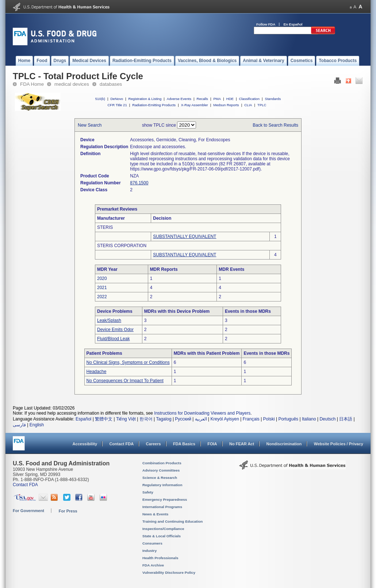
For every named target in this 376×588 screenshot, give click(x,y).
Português (288, 419)
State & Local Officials (162, 536)
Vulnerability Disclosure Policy (169, 572)
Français (251, 419)
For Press (68, 511)
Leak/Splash (109, 320)
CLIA (248, 105)
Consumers (152, 543)
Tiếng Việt (126, 419)
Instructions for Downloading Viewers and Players (202, 413)
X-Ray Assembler (195, 105)
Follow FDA (266, 24)
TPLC (262, 105)
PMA (217, 99)
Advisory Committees (161, 470)
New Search (90, 125)
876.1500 (139, 183)
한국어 (146, 419)
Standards (273, 99)
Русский (183, 419)
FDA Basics (184, 444)
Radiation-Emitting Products (154, 105)
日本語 (346, 419)
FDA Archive (153, 565)
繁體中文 (104, 419)
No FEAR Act (242, 444)
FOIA (212, 444)
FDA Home (32, 84)
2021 (102, 288)
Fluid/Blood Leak (113, 339)
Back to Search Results (275, 125)
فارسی (19, 425)
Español (83, 419)
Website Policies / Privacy (339, 444)
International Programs (162, 507)
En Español (293, 24)
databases (111, 84)
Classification (249, 99)
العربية (201, 419)
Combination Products (162, 463)
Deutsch (327, 419)
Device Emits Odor (115, 330)
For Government (28, 511)
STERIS (105, 227)
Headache (97, 372)
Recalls (202, 99)
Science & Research (160, 478)
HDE (230, 99)
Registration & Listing (145, 99)
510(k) (100, 99)
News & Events (155, 514)
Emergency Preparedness (165, 499)
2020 (102, 278)
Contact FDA (121, 444)
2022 (102, 297)
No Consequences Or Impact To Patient (125, 381)
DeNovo (117, 99)
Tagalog (164, 419)
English (37, 425)
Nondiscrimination (284, 444)
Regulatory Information (162, 485)
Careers (154, 444)
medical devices (72, 84)
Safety (148, 492)
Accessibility (85, 444)
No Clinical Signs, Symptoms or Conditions (128, 362)
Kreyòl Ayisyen (225, 419)
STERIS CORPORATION (122, 246)
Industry (149, 551)
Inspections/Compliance (163, 529)
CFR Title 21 (117, 105)
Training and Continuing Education (172, 521)
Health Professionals (160, 558)
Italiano (309, 419)
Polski (269, 419)
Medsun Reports (226, 105)
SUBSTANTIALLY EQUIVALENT (185, 237)
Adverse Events (179, 99)
